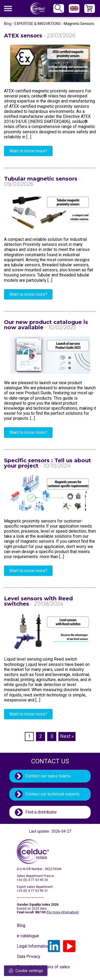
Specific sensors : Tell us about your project (47, 463)
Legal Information (30, 946)
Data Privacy (29, 957)
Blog (8, 24)
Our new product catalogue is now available (46, 325)
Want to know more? (28, 151)
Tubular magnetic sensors (42, 181)
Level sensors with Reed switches (38, 601)
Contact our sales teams (48, 776)
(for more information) (63, 912)
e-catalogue (28, 936)
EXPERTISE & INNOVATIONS (38, 24)
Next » (67, 736)
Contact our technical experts (52, 794)
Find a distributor (41, 812)
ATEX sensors (40, 36)
